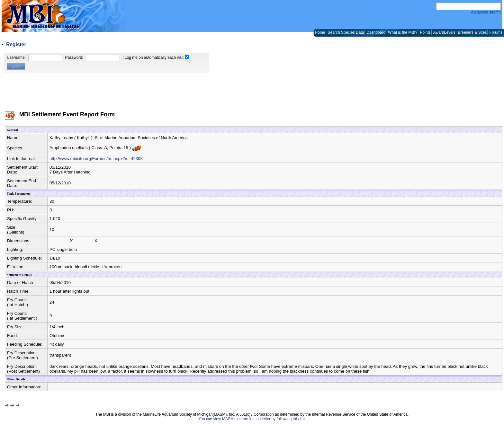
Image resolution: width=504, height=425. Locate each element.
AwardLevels (444, 32)
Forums (496, 32)
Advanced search (486, 12)
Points (425, 32)
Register (16, 44)
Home (320, 32)
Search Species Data (346, 32)
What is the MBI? (403, 32)
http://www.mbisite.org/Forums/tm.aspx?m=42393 (96, 159)
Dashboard (376, 32)
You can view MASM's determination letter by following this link (252, 419)
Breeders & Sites (472, 32)
